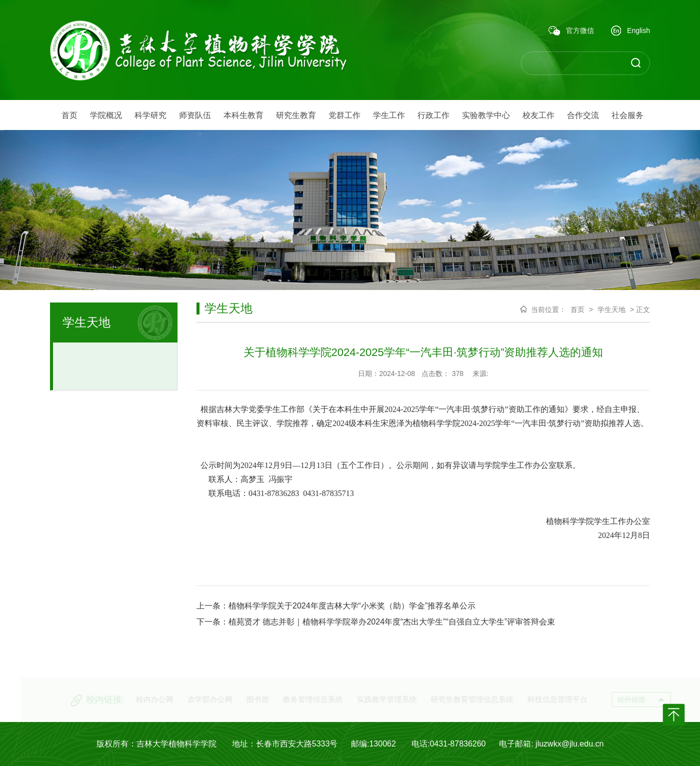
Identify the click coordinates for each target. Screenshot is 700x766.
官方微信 (571, 31)
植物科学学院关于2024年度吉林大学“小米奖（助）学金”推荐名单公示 (352, 606)
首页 (577, 309)
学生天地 (611, 309)
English (630, 31)
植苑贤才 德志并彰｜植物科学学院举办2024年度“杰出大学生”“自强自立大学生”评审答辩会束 (392, 622)
